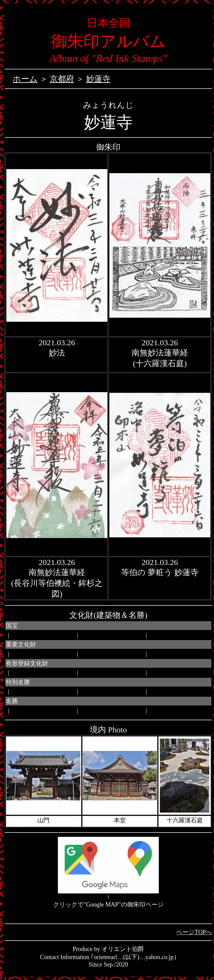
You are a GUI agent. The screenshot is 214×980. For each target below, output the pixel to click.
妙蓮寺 (98, 79)
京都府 (62, 79)
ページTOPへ (194, 932)
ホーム (25, 79)
